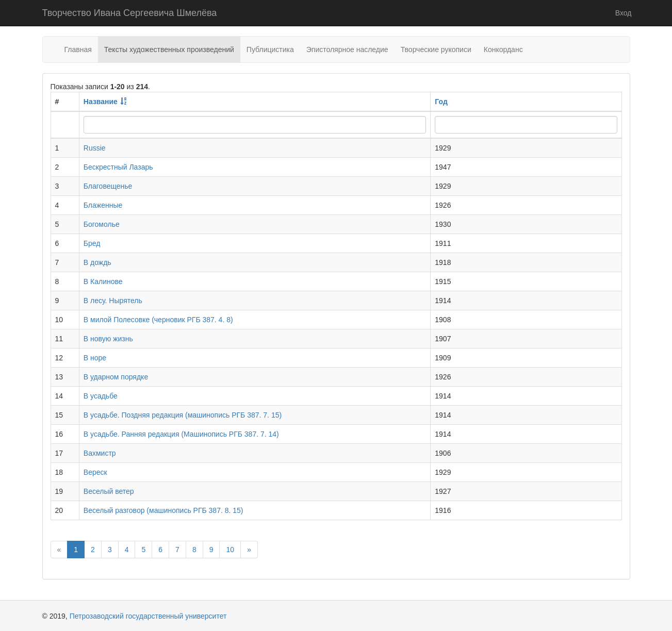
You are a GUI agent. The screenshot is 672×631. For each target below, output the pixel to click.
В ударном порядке (116, 377)
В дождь (97, 262)
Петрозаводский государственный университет (148, 616)
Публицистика (270, 49)
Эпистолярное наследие (347, 49)
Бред (92, 243)
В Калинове (103, 281)
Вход (624, 13)
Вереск (95, 472)
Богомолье (102, 224)
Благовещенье (108, 186)
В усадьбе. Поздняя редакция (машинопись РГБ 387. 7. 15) (183, 415)
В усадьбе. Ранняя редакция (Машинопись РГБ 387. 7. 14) (181, 434)
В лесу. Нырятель (113, 301)
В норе (95, 358)
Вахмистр (100, 453)
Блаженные (103, 205)
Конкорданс (503, 49)
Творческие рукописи (436, 49)
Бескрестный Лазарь (118, 167)
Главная (78, 49)
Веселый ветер (109, 491)
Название (101, 102)
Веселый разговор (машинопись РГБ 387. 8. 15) (163, 510)
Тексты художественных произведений (169, 49)
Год (441, 102)
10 (230, 550)
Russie (95, 148)
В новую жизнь (108, 339)
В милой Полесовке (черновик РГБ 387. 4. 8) (158, 320)
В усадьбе (101, 396)
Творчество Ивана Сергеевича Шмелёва (130, 13)
